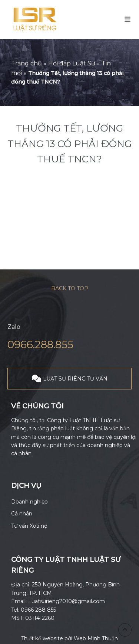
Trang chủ (27, 63)
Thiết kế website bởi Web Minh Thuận (69, 638)
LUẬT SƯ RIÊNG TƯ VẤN (75, 379)
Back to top (70, 288)
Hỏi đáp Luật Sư (72, 63)
